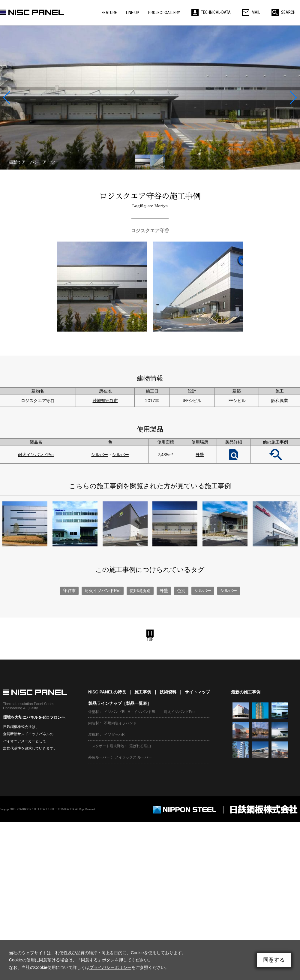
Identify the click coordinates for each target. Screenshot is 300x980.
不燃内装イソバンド (120, 723)
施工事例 (143, 692)
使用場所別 (140, 591)
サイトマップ (197, 692)
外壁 (200, 455)
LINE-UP (133, 13)
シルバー (100, 455)
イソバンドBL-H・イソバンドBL (130, 712)
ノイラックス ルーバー (133, 757)
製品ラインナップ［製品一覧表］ (120, 703)
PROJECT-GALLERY (164, 13)
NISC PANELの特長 (107, 692)
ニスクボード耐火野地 (106, 746)
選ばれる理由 (140, 746)
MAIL (251, 12)
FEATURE (109, 13)
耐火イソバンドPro (36, 455)
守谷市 (112, 401)
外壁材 (94, 712)
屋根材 (94, 735)
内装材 (94, 723)
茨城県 (99, 401)
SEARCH (283, 12)
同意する (274, 960)
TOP (150, 636)
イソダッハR (114, 735)
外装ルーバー (99, 757)
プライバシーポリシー (110, 967)
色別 (181, 591)
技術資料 (168, 692)
